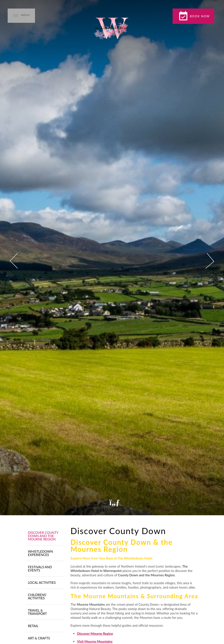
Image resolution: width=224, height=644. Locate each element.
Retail (33, 626)
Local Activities (42, 582)
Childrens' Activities (37, 596)
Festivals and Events (40, 569)
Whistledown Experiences (40, 553)
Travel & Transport (37, 612)
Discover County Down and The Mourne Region (43, 536)
